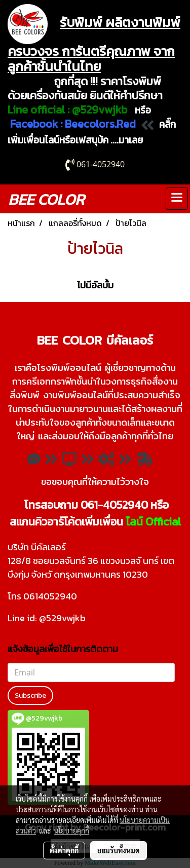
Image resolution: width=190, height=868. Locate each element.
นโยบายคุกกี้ (71, 831)
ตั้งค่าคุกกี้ (64, 850)
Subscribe (30, 695)
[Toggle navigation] (177, 199)
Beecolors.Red (100, 124)
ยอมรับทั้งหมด (119, 850)
